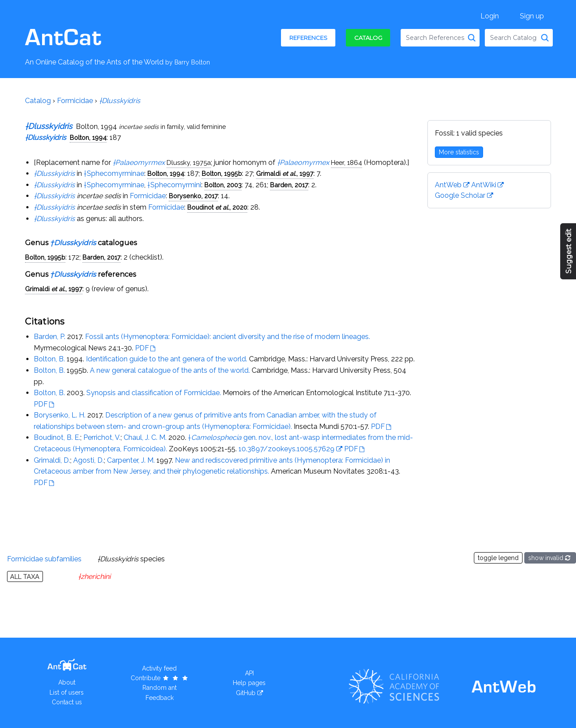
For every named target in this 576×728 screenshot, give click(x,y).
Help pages (249, 683)
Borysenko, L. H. (60, 415)
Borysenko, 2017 (193, 196)
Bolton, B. (49, 359)
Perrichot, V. (102, 437)
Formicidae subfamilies (44, 559)
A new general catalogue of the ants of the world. (170, 370)
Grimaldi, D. (52, 460)
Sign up (532, 16)
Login (490, 16)
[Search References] (472, 38)
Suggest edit (569, 252)
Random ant (160, 688)
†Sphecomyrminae (114, 173)
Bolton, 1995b (222, 173)
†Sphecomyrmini (174, 185)
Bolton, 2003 (223, 185)
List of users (67, 692)
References (308, 38)
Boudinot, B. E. (57, 437)
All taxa (25, 576)
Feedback (160, 698)
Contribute (160, 678)
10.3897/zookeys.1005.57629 (286, 449)
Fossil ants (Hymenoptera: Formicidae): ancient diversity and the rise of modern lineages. (228, 337)
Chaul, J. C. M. (145, 437)
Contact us (67, 702)
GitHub (246, 693)
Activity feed (159, 668)
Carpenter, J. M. (131, 460)
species (131, 559)
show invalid (550, 558)
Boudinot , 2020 (217, 207)
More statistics (459, 152)
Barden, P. (50, 337)
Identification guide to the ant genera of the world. (167, 359)
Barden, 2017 (289, 185)
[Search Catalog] (545, 38)
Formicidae (75, 101)
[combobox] (440, 38)
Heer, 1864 (347, 162)
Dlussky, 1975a (189, 162)
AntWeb (448, 185)
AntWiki (484, 185)
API (249, 673)
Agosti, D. (89, 460)
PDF (142, 348)
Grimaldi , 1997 (285, 173)
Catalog (368, 38)
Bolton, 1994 (88, 137)
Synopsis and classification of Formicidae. (154, 393)
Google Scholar (460, 195)
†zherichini (94, 576)
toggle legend (498, 558)
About (67, 682)
